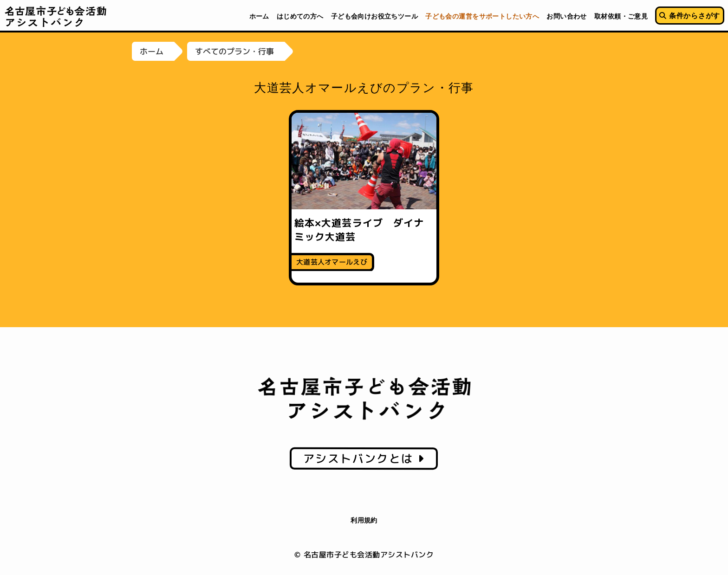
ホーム (152, 51)
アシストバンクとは (364, 459)
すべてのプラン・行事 (234, 51)
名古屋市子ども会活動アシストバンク (56, 16)
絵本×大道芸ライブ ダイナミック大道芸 (359, 229)
